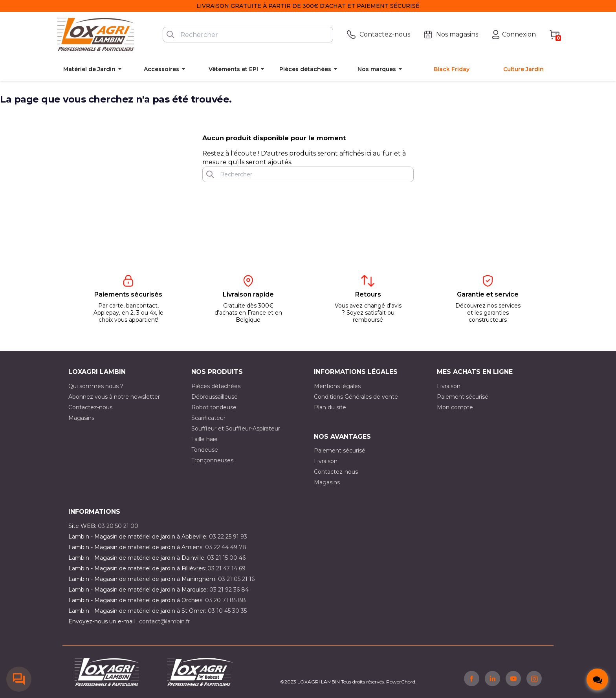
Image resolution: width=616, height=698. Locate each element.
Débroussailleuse (214, 397)
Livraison (449, 386)
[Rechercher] (248, 35)
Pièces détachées (216, 386)
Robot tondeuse (214, 407)
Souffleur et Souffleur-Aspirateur (236, 429)
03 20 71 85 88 (225, 600)
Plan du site (330, 407)
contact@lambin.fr (164, 621)
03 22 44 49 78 (226, 547)
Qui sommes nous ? (96, 386)
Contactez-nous (90, 407)
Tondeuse (205, 450)
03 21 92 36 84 (229, 590)
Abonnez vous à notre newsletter (114, 397)
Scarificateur (208, 418)
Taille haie (204, 439)
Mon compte (455, 407)
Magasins (81, 418)
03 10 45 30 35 (227, 611)
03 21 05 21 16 (236, 579)
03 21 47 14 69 (226, 568)
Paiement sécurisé (463, 397)
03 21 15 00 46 (226, 558)
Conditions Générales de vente (356, 397)
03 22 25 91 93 (228, 537)
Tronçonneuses (212, 460)
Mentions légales (337, 386)
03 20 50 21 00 (118, 526)
